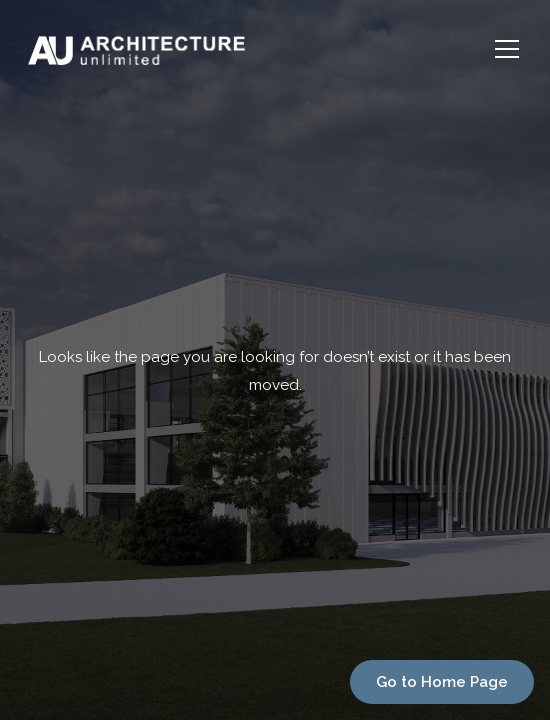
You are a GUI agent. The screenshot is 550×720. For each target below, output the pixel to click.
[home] (245, 49)
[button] (503, 49)
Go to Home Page (442, 682)
